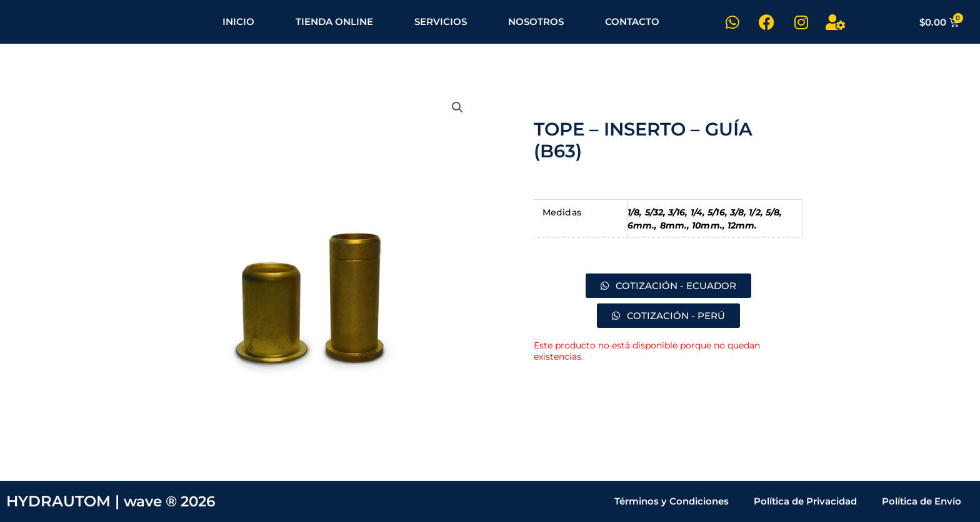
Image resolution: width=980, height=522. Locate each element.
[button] (457, 108)
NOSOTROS (536, 22)
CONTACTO (632, 22)
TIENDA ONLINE (334, 22)
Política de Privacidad (805, 501)
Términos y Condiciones (672, 501)
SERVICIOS (441, 22)
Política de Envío (922, 501)
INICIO (238, 22)
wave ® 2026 (173, 501)
